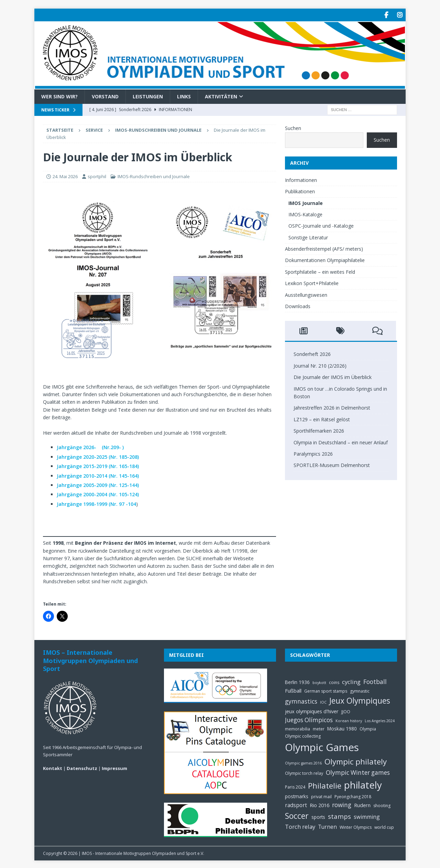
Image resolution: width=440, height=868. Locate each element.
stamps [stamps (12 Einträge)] (339, 816)
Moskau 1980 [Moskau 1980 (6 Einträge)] (342, 728)
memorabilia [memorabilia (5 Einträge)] (298, 728)
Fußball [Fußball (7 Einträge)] (293, 690)
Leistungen (148, 95)
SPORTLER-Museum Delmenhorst (332, 464)
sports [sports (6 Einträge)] (318, 816)
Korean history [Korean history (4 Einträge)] (349, 720)
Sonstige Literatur (308, 236)
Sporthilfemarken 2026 (319, 430)
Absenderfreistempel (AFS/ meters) (324, 248)
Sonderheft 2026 (312, 353)
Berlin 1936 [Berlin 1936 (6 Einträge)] (297, 681)
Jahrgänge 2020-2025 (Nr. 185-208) (98, 456)
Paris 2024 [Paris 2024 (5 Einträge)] (295, 786)
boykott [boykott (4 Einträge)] (319, 682)
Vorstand (105, 95)
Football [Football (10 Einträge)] (375, 681)
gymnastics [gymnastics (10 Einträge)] (301, 701)
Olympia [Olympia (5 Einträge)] (368, 728)
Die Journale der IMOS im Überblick (333, 376)
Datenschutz (82, 768)
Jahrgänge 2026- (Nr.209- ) (90, 447)
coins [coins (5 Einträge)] (334, 682)
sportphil (97, 176)
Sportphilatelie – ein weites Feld (320, 271)
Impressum (114, 768)
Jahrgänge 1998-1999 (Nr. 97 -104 (96, 503)
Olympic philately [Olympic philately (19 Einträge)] (356, 761)
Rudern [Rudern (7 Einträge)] (362, 804)
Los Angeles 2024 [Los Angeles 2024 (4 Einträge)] (380, 720)
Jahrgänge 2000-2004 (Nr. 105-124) (98, 494)
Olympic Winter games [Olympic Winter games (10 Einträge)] (358, 772)
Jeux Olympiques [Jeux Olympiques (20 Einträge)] (360, 700)
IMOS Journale (306, 202)
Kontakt (53, 768)
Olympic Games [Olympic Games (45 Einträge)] (322, 747)
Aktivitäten (221, 95)
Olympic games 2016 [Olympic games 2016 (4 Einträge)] (303, 762)
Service (94, 129)
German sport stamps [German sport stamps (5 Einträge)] (326, 690)
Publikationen (300, 191)
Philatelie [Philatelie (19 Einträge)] (325, 785)
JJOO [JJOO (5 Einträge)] (346, 711)
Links (184, 95)
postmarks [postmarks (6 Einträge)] (297, 795)
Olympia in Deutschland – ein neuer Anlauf (341, 441)
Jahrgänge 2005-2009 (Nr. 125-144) (98, 484)
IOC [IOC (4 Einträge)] (323, 702)
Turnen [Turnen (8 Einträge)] (327, 826)
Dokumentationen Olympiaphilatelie (325, 259)
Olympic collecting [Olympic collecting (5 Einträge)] (303, 735)
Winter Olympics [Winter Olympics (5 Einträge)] (356, 827)
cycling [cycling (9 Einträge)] (351, 681)
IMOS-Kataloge (305, 213)
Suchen (293, 127)
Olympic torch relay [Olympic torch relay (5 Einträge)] (304, 773)
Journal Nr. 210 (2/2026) (320, 365)
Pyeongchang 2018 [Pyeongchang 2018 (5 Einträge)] (353, 796)
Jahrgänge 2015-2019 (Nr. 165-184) (98, 465)
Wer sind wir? (59, 95)
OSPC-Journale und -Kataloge (321, 225)
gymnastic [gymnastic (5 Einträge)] (360, 690)
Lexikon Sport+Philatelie (312, 283)
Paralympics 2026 (313, 453)
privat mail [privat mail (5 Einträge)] (321, 796)
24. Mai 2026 (65, 176)
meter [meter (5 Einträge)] (319, 728)
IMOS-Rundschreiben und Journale (154, 176)
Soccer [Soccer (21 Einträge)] (297, 815)
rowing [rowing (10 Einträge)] (342, 804)
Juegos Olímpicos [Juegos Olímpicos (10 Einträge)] (309, 719)
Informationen (301, 179)
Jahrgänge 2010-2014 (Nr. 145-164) (98, 475)
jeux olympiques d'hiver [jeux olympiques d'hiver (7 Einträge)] (312, 710)
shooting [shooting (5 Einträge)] (382, 805)
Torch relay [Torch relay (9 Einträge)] (300, 826)
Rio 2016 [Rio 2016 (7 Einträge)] (320, 804)
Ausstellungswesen (306, 294)
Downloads (298, 306)
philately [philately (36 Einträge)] (363, 784)
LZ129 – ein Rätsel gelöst (322, 418)
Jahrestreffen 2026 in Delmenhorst (332, 407)
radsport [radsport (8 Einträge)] (296, 804)
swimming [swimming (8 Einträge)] (367, 816)
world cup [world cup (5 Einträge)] (384, 827)
